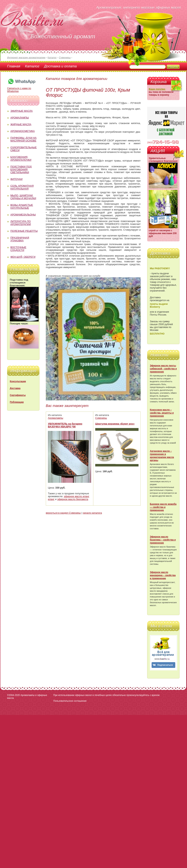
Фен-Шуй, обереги (23, 257)
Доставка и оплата (60, 66)
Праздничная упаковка (20, 239)
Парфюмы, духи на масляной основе (23, 139)
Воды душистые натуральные (22, 206)
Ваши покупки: (157, 89)
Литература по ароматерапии (21, 223)
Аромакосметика (23, 131)
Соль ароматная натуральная (22, 187)
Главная (14, 66)
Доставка (15, 388)
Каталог (32, 66)
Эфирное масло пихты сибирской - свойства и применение (163, 369)
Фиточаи (16, 179)
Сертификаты (18, 395)
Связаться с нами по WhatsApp (22, 88)
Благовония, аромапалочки (21, 158)
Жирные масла (21, 124)
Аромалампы (20, 118)
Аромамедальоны (23, 215)
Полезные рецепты (24, 231)
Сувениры (101, 418)
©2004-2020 (13, 695)
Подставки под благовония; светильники (21, 169)
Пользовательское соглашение (70, 701)
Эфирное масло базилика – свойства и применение (163, 540)
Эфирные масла (22, 111)
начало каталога (92, 513)
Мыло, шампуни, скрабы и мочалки (23, 197)
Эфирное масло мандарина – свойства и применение (163, 575)
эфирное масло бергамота (73, 499)
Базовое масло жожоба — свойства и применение (163, 507)
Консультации (18, 381)
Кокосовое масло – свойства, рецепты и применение (162, 413)
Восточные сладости (18, 249)
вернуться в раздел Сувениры (63, 513)
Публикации (17, 402)
